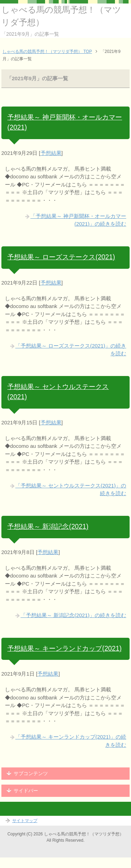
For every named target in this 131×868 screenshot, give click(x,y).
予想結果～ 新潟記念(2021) (48, 527)
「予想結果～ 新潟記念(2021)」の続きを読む (74, 615)
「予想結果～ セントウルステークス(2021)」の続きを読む (71, 490)
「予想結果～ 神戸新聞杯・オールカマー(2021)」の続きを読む (78, 220)
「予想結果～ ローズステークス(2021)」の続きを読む (71, 350)
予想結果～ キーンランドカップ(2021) (64, 648)
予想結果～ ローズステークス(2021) (61, 257)
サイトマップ (25, 821)
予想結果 (51, 153)
